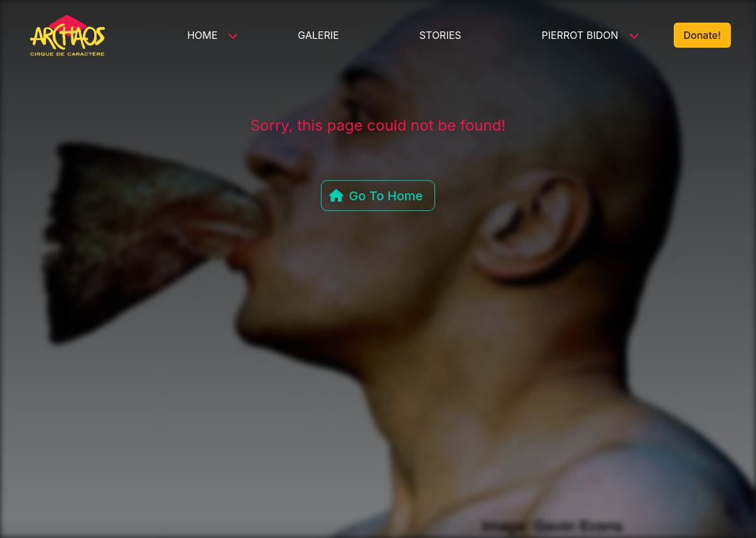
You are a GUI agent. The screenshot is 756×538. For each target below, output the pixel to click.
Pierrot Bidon (580, 35)
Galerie (318, 35)
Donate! (702, 35)
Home (202, 35)
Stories (440, 35)
